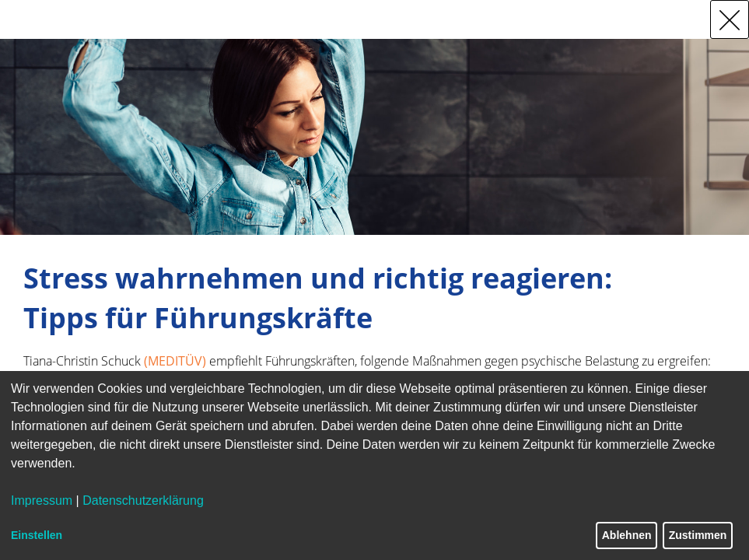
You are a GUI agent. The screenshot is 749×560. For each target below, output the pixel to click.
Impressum (42, 500)
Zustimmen (698, 535)
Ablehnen (627, 535)
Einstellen (37, 535)
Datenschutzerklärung (143, 500)
